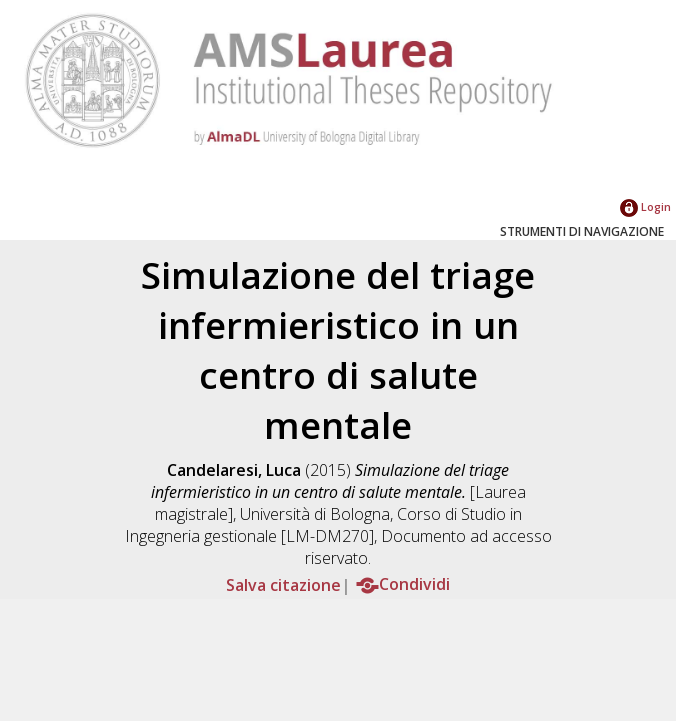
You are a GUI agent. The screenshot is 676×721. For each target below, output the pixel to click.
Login (645, 206)
